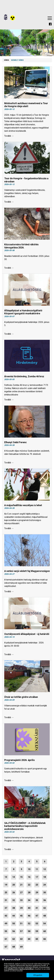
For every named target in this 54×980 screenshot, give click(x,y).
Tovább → (9, 136)
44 (14, 916)
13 (6, 877)
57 (21, 931)
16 (29, 877)
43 (6, 916)
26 (14, 893)
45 (21, 916)
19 (6, 885)
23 (37, 885)
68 (14, 947)
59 (37, 931)
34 (29, 900)
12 (45, 869)
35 (37, 900)
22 (29, 885)
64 (29, 939)
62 (14, 939)
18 (45, 877)
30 (45, 893)
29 (37, 893)
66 (45, 939)
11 (37, 869)
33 (21, 900)
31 (6, 900)
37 (6, 908)
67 (6, 947)
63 (21, 939)
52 (29, 924)
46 (29, 916)
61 (6, 939)
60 (45, 931)
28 (29, 893)
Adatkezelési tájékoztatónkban (21, 969)
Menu (50, 18)
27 (21, 893)
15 (21, 877)
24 (45, 885)
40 (29, 908)
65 (37, 939)
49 (6, 924)
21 (21, 885)
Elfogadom (38, 975)
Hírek (6, 60)
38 (14, 908)
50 (14, 924)
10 (29, 869)
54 (45, 924)
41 (37, 908)
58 (29, 931)
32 (14, 900)
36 (45, 900)
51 (21, 924)
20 (14, 885)
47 (37, 916)
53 (37, 924)
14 (14, 877)
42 (45, 908)
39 (21, 908)
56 (14, 931)
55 (6, 931)
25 (6, 893)
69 (21, 947)
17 (37, 877)
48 (45, 916)
